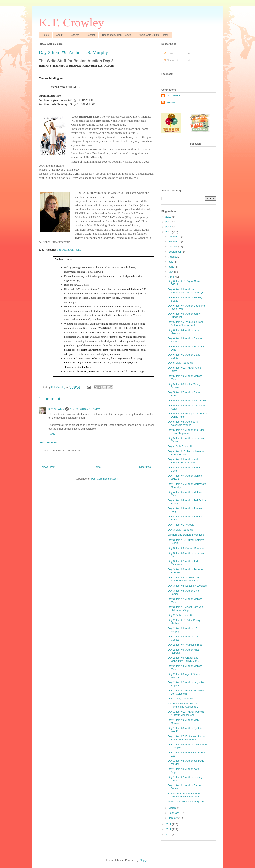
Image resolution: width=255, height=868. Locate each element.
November (175, 241)
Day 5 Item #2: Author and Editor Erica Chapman (187, 432)
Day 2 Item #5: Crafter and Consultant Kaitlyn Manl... (184, 659)
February (174, 813)
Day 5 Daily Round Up (181, 363)
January (174, 818)
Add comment (49, 442)
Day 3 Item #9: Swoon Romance (186, 548)
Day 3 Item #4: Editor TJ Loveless (187, 586)
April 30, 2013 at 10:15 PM (85, 409)
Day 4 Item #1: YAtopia (181, 525)
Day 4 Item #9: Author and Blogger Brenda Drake (183, 461)
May (171, 272)
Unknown (171, 102)
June (172, 267)
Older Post (145, 467)
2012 (169, 824)
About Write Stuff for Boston (154, 35)
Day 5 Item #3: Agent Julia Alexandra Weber (183, 423)
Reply (52, 434)
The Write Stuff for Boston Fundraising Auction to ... (183, 705)
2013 (169, 232)
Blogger (144, 860)
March (173, 808)
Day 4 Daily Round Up (181, 446)
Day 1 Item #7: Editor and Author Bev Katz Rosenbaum (187, 738)
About (59, 35)
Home (46, 35)
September (175, 252)
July (171, 262)
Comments (172, 60)
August (173, 257)
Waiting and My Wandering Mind (186, 802)
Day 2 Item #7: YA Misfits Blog (185, 645)
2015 (169, 222)
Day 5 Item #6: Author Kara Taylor (187, 400)
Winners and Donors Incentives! (186, 535)
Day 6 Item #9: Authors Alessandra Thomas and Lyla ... (187, 291)
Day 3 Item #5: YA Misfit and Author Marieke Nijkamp (184, 579)
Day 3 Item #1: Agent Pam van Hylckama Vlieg (185, 609)
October (174, 246)
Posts (169, 53)
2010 (169, 834)
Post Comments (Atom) (104, 479)
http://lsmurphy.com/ (69, 250)
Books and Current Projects (117, 35)
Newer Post (49, 467)
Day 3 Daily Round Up (181, 530)
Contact (91, 35)
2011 (169, 829)
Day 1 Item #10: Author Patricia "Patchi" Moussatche (186, 713)
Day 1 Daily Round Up (181, 699)
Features (74, 35)
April (172, 277)
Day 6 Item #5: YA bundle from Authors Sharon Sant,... (185, 324)
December (175, 237)
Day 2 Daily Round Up (181, 615)
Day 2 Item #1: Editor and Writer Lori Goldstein (186, 692)
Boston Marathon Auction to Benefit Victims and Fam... (184, 795)
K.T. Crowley (71, 23)
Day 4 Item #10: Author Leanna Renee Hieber (186, 453)
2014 (169, 227)
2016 (169, 217)
